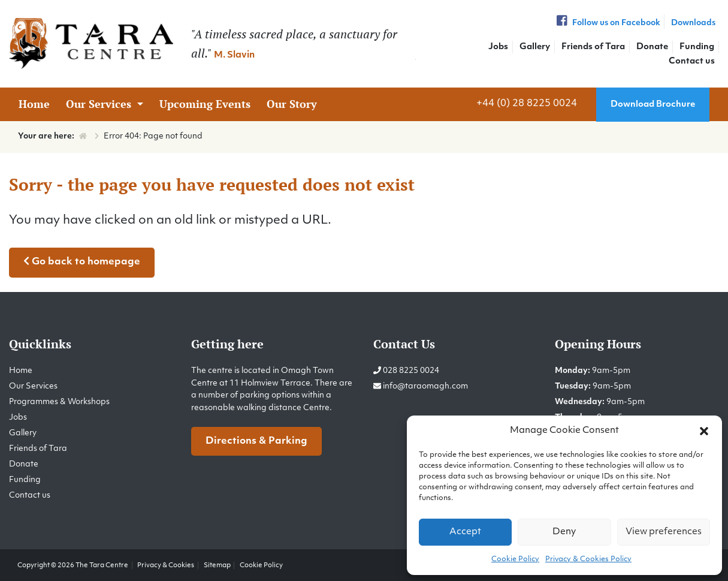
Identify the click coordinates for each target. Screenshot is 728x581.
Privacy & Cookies (166, 565)
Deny (564, 532)
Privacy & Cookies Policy (588, 559)
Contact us (692, 61)
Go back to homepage (82, 261)
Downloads (693, 23)
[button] (704, 431)
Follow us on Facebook (607, 23)
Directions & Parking (256, 441)
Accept (465, 532)
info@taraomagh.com (425, 386)
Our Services (100, 104)
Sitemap (217, 565)
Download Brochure (653, 105)
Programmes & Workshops (59, 402)
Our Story (292, 104)
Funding (697, 47)
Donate (652, 47)
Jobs (498, 47)
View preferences (664, 532)
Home (34, 104)
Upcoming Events (205, 104)
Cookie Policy (515, 559)
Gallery (535, 47)
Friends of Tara (593, 47)
